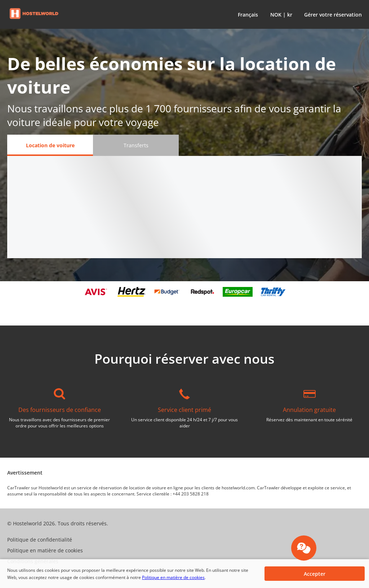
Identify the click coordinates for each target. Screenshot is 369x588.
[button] (246, 14)
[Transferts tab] (136, 145)
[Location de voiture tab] (50, 145)
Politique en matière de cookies (173, 577)
